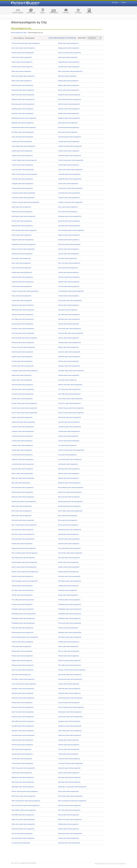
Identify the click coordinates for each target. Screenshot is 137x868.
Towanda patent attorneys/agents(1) (22, 754)
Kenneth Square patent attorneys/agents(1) (24, 403)
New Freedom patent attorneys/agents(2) (70, 553)
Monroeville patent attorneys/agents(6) (23, 520)
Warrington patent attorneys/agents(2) (69, 782)
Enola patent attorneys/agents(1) (21, 258)
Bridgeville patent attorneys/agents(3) (23, 123)
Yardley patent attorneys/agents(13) (69, 838)
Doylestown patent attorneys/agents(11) (70, 216)
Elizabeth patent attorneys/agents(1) (69, 240)
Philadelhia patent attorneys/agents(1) (23, 609)
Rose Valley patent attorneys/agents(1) (70, 665)
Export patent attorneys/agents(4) (21, 268)
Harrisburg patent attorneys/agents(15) (70, 343)
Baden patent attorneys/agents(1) (21, 71)
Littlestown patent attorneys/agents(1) (23, 459)
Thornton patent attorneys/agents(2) (69, 749)
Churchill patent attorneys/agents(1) (69, 165)
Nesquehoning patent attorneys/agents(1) (24, 548)
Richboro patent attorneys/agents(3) (22, 656)
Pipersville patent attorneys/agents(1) (23, 628)
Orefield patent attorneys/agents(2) (68, 586)
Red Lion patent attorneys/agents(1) (69, 651)
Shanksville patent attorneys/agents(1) (69, 693)
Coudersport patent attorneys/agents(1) (23, 198)
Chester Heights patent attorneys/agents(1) (24, 160)
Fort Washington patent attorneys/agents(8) (71, 291)
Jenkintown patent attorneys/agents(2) (23, 389)
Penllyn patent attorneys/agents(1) (68, 595)
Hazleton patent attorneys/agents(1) (22, 357)
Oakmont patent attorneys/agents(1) (22, 586)
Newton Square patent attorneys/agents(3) (24, 567)
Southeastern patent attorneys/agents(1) (70, 712)
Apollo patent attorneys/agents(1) (68, 57)
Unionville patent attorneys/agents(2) (22, 763)
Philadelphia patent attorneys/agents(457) (24, 614)
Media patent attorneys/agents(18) (22, 506)
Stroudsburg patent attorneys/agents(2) (23, 735)
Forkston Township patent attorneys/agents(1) (25, 291)
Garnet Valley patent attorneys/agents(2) (70, 300)
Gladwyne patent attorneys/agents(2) (22, 314)
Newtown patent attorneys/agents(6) (69, 567)
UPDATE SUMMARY (18, 13)
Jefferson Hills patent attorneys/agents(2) (70, 385)
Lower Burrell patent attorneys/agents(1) (70, 459)
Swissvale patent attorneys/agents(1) (22, 740)
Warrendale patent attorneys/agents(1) (23, 782)
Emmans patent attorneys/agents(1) (69, 254)
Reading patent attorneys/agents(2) (22, 651)
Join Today (115, 2)
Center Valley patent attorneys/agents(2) (23, 146)
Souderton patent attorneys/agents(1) (23, 707)
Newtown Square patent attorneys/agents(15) (25, 572)
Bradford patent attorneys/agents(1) (69, 113)
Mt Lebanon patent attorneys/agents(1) (23, 534)
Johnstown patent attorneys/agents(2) (23, 394)
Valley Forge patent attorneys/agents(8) (23, 768)
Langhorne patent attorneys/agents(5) (23, 431)
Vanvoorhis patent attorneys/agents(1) (69, 768)
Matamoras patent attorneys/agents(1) (69, 483)
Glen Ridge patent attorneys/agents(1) (23, 319)
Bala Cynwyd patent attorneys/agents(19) (70, 71)
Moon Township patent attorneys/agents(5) (24, 525)
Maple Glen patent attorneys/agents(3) (23, 478)
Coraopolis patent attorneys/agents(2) (69, 193)
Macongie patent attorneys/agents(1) (22, 469)
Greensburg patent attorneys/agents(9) (23, 333)
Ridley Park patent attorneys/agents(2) (69, 660)
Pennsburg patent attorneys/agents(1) (69, 600)
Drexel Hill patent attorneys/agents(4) (69, 221)
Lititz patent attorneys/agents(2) (67, 455)
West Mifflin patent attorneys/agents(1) (23, 815)
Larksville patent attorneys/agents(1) (22, 436)
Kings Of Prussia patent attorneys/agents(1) (71, 413)
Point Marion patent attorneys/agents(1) (70, 637)
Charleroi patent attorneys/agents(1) (69, 151)
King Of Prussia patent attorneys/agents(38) (24, 413)
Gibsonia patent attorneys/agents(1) (69, 305)
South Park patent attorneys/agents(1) (23, 712)
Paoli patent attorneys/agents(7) (68, 590)
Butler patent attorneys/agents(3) (68, 132)
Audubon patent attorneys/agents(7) (22, 67)
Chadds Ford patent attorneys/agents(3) (70, 146)
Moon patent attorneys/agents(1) (68, 520)
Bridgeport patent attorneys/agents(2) (69, 118)
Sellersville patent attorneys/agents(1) (69, 689)
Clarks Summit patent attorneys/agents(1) (70, 170)
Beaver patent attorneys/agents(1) (22, 81)
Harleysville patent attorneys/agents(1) (23, 343)
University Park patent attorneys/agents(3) (70, 763)
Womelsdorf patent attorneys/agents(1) (23, 829)
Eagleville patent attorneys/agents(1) (22, 226)
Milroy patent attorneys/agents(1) (68, 516)
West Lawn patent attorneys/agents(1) (69, 810)
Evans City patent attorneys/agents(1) (69, 263)
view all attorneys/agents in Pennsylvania (62, 38)
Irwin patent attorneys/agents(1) (67, 380)
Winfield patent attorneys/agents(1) (68, 824)
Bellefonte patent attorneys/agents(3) (22, 85)
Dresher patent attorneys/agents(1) (22, 221)
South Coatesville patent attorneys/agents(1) (71, 707)
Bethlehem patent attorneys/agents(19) (23, 99)
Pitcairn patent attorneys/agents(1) (68, 628)
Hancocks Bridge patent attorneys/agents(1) (24, 338)
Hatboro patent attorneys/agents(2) (68, 347)
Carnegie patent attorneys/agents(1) (69, 141)
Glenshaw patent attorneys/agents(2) (22, 324)
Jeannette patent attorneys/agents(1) (22, 385)
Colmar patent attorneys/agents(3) (68, 184)
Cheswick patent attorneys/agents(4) (22, 165)
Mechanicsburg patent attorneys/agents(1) (71, 501)
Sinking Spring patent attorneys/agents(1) (70, 698)
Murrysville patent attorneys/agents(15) (23, 539)
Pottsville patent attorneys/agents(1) (69, 642)
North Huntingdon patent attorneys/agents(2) (25, 581)
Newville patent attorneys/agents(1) (68, 572)
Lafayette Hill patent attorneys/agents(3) (23, 422)
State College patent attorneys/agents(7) (70, 731)
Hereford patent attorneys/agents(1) (22, 361)
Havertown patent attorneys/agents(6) (69, 352)
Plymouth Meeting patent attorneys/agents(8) (25, 637)
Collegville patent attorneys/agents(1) (23, 184)
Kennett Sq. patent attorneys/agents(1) (70, 403)
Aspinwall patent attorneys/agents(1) (69, 62)
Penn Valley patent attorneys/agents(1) (23, 600)
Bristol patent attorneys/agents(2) (68, 123)
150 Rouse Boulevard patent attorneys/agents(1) (26, 43)
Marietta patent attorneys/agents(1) (68, 478)
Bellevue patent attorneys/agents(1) (69, 85)
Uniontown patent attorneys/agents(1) (69, 759)
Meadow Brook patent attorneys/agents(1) (24, 501)
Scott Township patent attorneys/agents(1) (24, 684)
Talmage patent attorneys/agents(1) (69, 740)
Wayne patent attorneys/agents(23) (68, 791)
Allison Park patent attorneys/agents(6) (70, 53)
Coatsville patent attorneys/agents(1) (22, 179)
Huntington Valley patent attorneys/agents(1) (71, 371)
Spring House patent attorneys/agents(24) (70, 717)
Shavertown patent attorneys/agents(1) (23, 698)
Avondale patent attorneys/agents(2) (69, 67)
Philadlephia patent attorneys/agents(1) (70, 614)
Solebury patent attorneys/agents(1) (22, 703)
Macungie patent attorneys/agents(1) (69, 469)
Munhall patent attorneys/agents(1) (68, 534)
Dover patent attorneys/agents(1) (68, 212)
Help (96, 864)
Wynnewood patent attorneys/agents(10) (70, 833)
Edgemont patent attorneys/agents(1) (69, 235)
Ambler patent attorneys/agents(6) (22, 57)
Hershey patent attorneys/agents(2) (68, 361)
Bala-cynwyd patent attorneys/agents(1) (23, 76)
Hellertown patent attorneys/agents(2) (69, 357)
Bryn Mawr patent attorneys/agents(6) (23, 132)
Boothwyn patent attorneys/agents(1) (69, 109)
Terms (112, 864)
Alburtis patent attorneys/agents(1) (68, 43)
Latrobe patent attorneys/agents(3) (68, 436)
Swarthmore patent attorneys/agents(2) (70, 735)
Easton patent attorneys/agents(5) (22, 235)
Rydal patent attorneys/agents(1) (21, 674)
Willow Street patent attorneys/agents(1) (23, 824)
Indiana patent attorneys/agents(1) (22, 375)
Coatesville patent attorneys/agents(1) (69, 174)
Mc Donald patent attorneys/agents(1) (23, 487)
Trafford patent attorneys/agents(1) (68, 754)
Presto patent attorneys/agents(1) (21, 646)
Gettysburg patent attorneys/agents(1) (23, 305)
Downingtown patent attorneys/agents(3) (23, 216)
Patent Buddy (20, 3)
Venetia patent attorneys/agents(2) (22, 773)
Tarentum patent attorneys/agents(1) (69, 745)
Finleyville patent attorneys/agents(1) (22, 277)
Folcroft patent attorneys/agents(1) (22, 286)
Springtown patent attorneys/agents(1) (23, 731)
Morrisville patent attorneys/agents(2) (22, 530)
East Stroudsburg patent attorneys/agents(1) (71, 230)
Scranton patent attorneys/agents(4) (69, 684)
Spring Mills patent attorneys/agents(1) (23, 721)
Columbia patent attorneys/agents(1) (22, 188)
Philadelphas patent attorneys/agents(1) (70, 609)
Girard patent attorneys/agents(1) (68, 310)
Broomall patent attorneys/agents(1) (69, 127)
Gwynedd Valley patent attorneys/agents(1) (71, 333)
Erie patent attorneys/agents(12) (68, 258)
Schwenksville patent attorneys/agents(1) (70, 679)
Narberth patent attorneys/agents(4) (22, 544)
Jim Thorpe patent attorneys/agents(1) (69, 389)
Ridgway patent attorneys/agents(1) (22, 660)
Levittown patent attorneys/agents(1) (22, 445)
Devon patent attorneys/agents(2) (68, 207)
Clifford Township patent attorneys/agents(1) (24, 174)
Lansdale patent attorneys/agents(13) (69, 431)
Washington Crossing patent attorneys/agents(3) (72, 787)
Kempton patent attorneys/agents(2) (22, 399)
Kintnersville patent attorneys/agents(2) (70, 417)
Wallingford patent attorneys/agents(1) (23, 777)
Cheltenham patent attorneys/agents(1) (70, 155)
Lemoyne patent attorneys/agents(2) (69, 441)
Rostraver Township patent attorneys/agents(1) (72, 670)
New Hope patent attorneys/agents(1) (69, 558)
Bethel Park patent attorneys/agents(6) (23, 95)
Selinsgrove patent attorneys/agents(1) (23, 689)
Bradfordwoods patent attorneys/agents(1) (24, 118)
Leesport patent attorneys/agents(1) (22, 441)
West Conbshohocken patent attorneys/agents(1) (26, 801)
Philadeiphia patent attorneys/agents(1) (70, 604)
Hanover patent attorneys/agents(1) (69, 338)
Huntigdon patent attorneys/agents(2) (69, 366)
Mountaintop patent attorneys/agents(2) (70, 530)
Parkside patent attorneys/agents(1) (22, 595)
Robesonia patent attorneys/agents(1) (23, 665)
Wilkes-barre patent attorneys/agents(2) (23, 819)
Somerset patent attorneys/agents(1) (69, 703)
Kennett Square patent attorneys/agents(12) (24, 408)
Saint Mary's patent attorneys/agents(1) (23, 679)
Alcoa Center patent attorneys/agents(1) (23, 48)
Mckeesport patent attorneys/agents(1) (23, 497)
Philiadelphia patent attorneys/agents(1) (23, 618)
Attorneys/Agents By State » (19, 33)
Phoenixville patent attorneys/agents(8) (70, 623)
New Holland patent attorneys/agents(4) (23, 558)
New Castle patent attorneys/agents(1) (69, 548)
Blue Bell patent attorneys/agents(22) (69, 104)
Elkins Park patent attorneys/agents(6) (69, 244)
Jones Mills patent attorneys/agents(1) (69, 394)
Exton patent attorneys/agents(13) (68, 268)
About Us (123, 864)
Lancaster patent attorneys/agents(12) (23, 427)
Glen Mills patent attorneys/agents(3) (69, 314)
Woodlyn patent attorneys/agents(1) (69, 829)
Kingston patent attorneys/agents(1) (22, 417)
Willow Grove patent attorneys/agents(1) (70, 819)
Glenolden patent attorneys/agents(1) (69, 319)
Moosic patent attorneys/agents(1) (68, 525)
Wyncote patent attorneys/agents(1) (22, 833)
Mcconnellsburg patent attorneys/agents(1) (71, 487)
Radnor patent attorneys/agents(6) (68, 646)
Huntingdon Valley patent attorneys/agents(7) (25, 371)
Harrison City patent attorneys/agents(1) (23, 347)
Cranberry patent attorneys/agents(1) (69, 198)
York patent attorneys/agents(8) (21, 843)
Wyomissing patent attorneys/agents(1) (23, 838)
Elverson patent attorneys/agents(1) (69, 249)
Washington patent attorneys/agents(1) (23, 787)
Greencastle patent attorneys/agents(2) (70, 328)
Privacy (117, 864)
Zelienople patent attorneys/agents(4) (69, 843)
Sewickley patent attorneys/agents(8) (22, 693)
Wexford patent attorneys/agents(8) (68, 815)
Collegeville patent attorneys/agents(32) (70, 179)
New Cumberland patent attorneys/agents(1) (25, 553)
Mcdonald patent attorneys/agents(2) (22, 492)
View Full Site (15, 863)
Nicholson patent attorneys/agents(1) (22, 576)
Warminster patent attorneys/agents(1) (69, 777)
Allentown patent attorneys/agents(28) (23, 53)
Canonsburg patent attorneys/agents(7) (70, 137)
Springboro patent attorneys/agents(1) (69, 721)
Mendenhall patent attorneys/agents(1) (69, 506)
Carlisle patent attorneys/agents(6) (22, 141)
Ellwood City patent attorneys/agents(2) (23, 249)
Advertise (101, 864)
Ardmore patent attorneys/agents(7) (22, 62)
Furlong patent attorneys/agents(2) (22, 300)
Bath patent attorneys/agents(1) (67, 76)
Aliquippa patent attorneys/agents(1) (69, 48)
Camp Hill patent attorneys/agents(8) (22, 137)
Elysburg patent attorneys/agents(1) (22, 254)
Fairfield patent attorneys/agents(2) (22, 272)
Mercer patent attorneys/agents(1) (22, 511)
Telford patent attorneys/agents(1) (21, 749)
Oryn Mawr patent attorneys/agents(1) (23, 590)
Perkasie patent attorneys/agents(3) (22, 604)
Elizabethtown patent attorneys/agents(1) (24, 244)
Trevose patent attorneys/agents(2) (22, 759)
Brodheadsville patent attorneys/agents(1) (24, 127)
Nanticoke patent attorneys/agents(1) (69, 539)
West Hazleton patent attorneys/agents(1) (24, 810)
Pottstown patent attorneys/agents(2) (22, 642)
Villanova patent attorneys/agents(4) (69, 773)
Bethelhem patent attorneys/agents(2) (69, 95)
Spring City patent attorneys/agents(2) (23, 717)
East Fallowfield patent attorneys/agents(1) (24, 230)
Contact (107, 864)
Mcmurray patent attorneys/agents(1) (69, 497)
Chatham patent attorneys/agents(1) (22, 155)
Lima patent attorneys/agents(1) (67, 445)
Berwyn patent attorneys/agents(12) (69, 90)
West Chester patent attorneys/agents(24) (70, 796)
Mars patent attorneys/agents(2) (21, 483)
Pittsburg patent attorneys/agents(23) (22, 632)
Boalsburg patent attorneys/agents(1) (22, 109)
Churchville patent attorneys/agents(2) (23, 170)
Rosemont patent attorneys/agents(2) (23, 670)
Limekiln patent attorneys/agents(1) (22, 450)
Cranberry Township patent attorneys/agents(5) (25, 202)
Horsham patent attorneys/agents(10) (23, 366)
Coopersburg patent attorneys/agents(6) (23, 193)
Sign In (124, 2)
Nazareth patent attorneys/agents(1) (69, 544)
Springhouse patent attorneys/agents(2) (70, 726)
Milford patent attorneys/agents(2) (21, 516)
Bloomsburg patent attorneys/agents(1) (23, 104)
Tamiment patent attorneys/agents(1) (22, 745)
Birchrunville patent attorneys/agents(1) (70, 99)
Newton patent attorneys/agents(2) (68, 562)
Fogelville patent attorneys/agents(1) (69, 282)
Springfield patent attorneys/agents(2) (23, 726)
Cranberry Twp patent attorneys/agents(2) (70, 202)
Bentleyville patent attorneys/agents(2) (23, 90)
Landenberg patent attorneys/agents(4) (70, 427)
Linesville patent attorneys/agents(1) (22, 455)
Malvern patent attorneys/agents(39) (22, 473)
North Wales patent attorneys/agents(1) (70, 581)
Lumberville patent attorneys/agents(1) (23, 464)
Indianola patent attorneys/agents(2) (69, 375)
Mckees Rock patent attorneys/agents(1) (70, 492)
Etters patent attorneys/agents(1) (21, 263)
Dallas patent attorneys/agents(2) (21, 207)
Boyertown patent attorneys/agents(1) (23, 113)
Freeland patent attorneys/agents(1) (69, 296)
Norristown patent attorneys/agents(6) (69, 576)
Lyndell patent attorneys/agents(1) (68, 464)
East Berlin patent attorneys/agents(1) (69, 226)
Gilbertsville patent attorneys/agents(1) (23, 310)
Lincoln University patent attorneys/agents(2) (71, 450)
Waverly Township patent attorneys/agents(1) (25, 791)
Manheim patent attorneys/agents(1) (69, 473)
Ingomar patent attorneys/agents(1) (22, 380)
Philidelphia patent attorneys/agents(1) (69, 618)
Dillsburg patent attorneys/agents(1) (22, 212)
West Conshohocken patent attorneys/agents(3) (72, 801)
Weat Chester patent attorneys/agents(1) (24, 796)
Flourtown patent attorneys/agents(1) (69, 277)
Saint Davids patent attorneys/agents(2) (70, 674)
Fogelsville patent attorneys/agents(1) (23, 282)
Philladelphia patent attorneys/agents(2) (23, 623)
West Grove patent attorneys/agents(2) (70, 805)
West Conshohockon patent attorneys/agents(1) (26, 805)
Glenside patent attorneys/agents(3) (69, 324)
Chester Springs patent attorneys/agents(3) (71, 160)
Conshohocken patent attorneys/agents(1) (70, 188)
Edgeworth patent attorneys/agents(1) (23, 240)
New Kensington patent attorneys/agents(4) (24, 562)
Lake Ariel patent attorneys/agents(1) (69, 422)
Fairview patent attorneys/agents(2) (68, 272)
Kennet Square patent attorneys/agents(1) (70, 399)
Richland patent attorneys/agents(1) (69, 656)
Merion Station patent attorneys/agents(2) (70, 511)
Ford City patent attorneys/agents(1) (69, 286)
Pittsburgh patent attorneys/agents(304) (70, 632)
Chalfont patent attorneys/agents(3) (22, 151)
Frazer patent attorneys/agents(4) (21, 296)
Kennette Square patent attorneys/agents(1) (71, 408)
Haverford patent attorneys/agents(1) (22, 352)
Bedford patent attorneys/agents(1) (68, 81)
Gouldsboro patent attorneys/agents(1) (23, 328)
